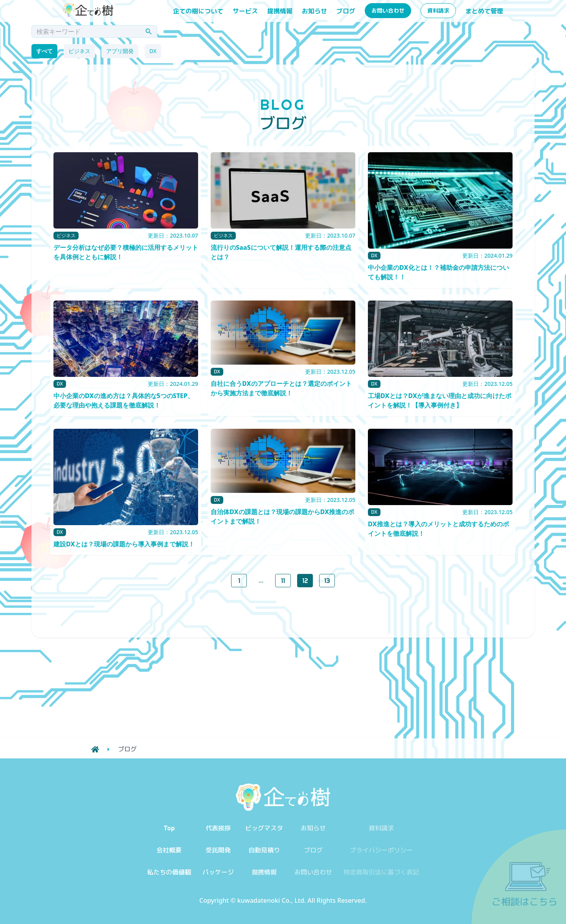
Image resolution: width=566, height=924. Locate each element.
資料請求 (438, 11)
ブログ (346, 11)
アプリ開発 (120, 51)
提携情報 (280, 11)
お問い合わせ (388, 11)
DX (153, 51)
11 (283, 581)
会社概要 (169, 850)
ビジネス (79, 51)
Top (169, 828)
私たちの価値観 (169, 872)
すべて (44, 51)
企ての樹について (198, 11)
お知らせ (314, 11)
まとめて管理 (484, 11)
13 (327, 581)
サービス (245, 11)
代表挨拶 (218, 828)
